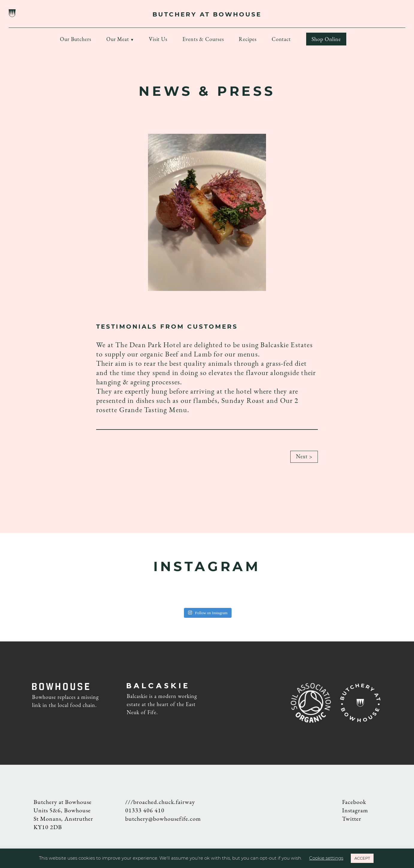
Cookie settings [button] (326, 858)
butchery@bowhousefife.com (163, 819)
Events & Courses (203, 39)
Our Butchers (76, 39)
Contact (281, 39)
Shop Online (326, 39)
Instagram (355, 810)
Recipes (248, 39)
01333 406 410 (145, 810)
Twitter (352, 819)
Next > (304, 459)
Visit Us (158, 39)
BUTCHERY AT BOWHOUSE (207, 14)
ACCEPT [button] (362, 858)
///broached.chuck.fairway (160, 802)
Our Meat (118, 39)
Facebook (354, 802)
